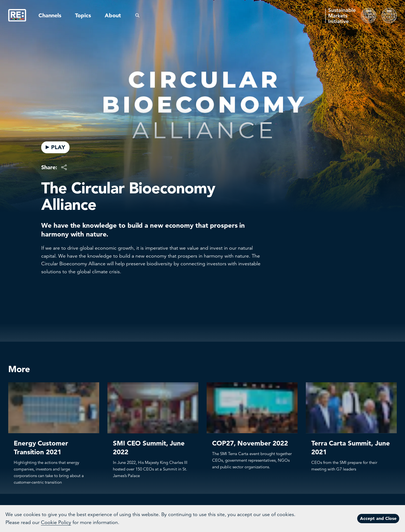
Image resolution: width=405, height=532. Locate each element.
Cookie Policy (56, 522)
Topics (83, 15)
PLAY (55, 147)
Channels (50, 15)
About (113, 15)
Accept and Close (378, 518)
